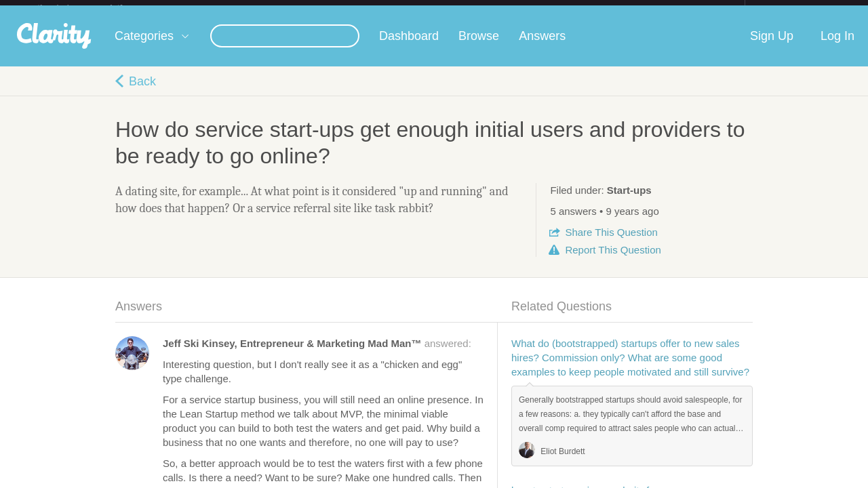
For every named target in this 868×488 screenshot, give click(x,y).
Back (142, 92)
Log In (837, 47)
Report (613, 261)
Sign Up (772, 47)
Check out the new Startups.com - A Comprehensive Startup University (597, 9)
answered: (317, 354)
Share (611, 243)
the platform (94, 8)
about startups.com (793, 9)
